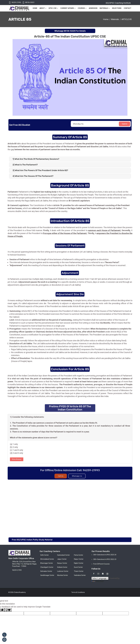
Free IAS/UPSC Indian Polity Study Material (32, 540)
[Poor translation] (8, 610)
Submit (125, 124)
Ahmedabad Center (47, 559)
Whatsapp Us (77, 477)
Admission (93, 8)
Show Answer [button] (17, 459)
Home (35, 8)
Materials (104, 8)
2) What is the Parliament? (25, 165)
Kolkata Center (62, 567)
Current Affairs (67, 8)
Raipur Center (79, 559)
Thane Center (79, 571)
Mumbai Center (63, 575)
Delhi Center (45, 555)
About (42, 8)
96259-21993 (16, 2)
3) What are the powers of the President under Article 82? (40, 170)
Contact (128, 8)
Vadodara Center (80, 575)
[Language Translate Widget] (100, 578)
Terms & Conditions (78, 592)
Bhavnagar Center (47, 563)
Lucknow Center (63, 571)
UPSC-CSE (52, 8)
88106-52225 (70, 31)
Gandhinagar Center (47, 575)
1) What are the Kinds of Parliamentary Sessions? (36, 159)
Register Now (104, 521)
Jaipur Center (62, 559)
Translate (98, 581)
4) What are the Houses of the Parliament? (33, 176)
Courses (81, 8)
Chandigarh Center (47, 567)
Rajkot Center (79, 563)
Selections (117, 8)
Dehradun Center (46, 571)
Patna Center (79, 555)
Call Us (61, 477)
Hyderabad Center (63, 555)
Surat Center (78, 567)
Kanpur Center (62, 563)
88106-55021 (30, 2)
